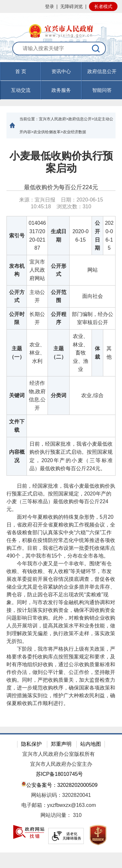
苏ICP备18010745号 (60, 774)
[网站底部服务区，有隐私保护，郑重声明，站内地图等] (61, 793)
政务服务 (61, 90)
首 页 (21, 71)
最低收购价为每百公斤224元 (61, 187)
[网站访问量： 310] (61, 815)
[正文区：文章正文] (61, 433)
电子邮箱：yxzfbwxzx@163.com (59, 805)
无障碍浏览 (72, 6)
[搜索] (96, 49)
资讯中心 (61, 71)
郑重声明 (61, 744)
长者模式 (103, 6)
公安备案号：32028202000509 (60, 784)
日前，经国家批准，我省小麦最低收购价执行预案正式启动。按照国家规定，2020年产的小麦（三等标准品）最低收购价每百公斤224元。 (61, 498)
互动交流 (21, 90)
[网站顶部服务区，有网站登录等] (61, 6)
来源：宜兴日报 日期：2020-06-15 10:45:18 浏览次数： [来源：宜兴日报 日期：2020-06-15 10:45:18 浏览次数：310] (61, 203)
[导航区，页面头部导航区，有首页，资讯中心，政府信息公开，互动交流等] (61, 81)
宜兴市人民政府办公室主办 (61, 764)
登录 (50, 6)
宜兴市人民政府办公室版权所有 (59, 754)
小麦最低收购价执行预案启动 (61, 162)
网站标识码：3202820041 (61, 795)
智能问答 (102, 90)
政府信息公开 (102, 71)
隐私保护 (31, 744)
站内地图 (91, 744)
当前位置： (29, 119)
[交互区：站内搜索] (61, 52)
